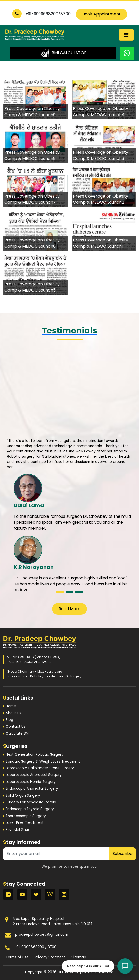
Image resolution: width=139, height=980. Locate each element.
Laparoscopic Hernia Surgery (31, 782)
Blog (9, 720)
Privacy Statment (50, 957)
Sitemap (79, 957)
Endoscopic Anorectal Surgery (32, 789)
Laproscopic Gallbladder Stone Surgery (40, 768)
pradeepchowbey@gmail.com (42, 934)
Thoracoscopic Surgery (26, 816)
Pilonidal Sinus (18, 830)
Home (11, 706)
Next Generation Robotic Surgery (35, 754)
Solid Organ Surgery (23, 795)
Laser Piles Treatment (25, 823)
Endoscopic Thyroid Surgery (30, 809)
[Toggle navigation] (126, 35)
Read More (69, 609)
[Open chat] (125, 966)
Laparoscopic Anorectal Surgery (34, 775)
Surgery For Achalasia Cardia (31, 802)
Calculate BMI (18, 734)
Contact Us (16, 727)
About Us (14, 713)
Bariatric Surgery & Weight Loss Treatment (43, 761)
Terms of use (17, 957)
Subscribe (122, 854)
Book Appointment (101, 14)
